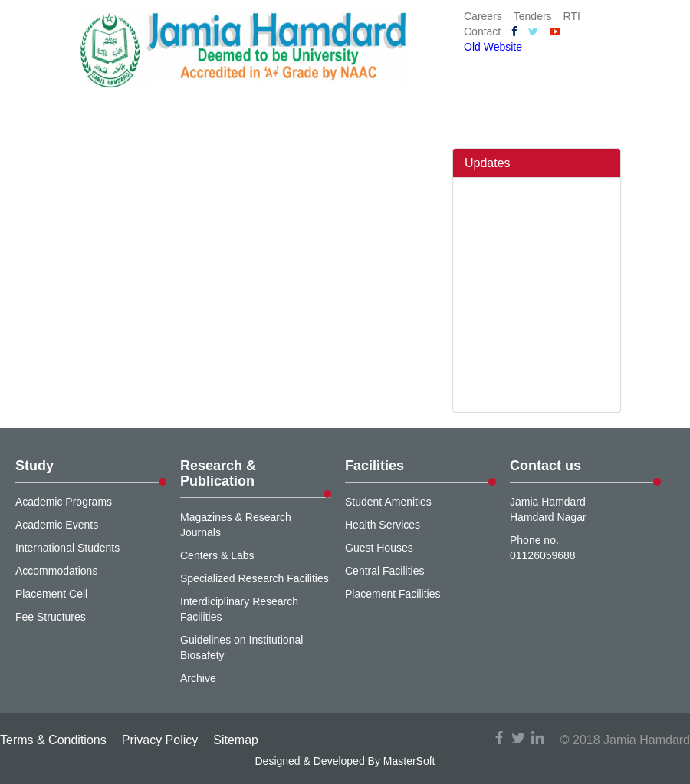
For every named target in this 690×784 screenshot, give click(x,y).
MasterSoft (409, 761)
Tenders (533, 16)
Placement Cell (51, 594)
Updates (488, 163)
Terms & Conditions (53, 740)
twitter (518, 738)
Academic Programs (64, 502)
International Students (67, 548)
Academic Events (57, 525)
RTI (572, 16)
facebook (499, 738)
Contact (482, 31)
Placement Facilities (393, 594)
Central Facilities (384, 571)
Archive (198, 678)
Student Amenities (388, 502)
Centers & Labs (217, 555)
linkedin (537, 738)
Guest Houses (379, 548)
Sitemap (236, 740)
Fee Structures (51, 617)
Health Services (383, 525)
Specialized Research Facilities (255, 578)
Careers (483, 16)
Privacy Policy (160, 740)
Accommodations (56, 571)
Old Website (493, 47)
